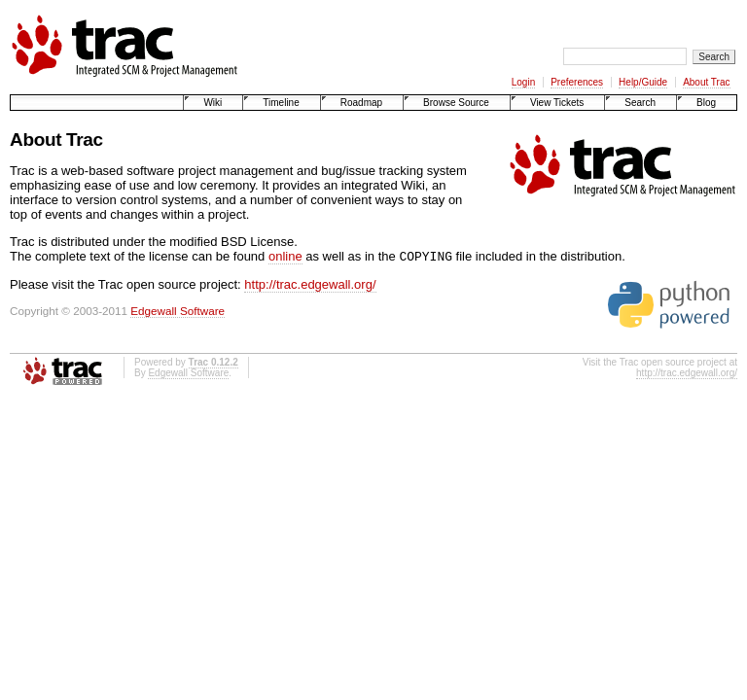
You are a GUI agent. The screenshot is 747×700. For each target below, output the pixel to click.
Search (640, 103)
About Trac (706, 82)
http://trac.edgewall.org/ (310, 286)
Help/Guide (643, 82)
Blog (706, 103)
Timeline (281, 103)
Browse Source (456, 103)
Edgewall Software (178, 313)
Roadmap (361, 103)
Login (523, 82)
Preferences (577, 82)
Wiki (213, 103)
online (285, 258)
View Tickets (557, 103)
